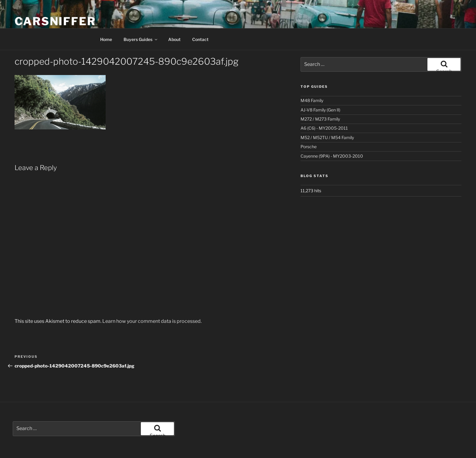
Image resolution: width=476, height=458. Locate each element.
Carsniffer (55, 21)
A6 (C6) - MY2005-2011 (324, 128)
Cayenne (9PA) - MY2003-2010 (332, 156)
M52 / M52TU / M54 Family (327, 137)
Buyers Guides (141, 39)
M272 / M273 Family (320, 119)
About (174, 39)
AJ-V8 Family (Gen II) (320, 110)
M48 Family (312, 100)
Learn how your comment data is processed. (152, 321)
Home (106, 39)
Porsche (309, 147)
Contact (200, 39)
